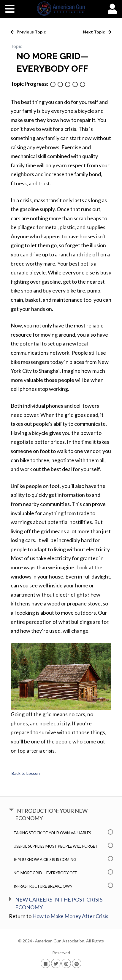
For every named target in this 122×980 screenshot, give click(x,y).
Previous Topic (31, 32)
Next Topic (94, 32)
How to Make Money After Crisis (70, 916)
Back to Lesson (25, 773)
